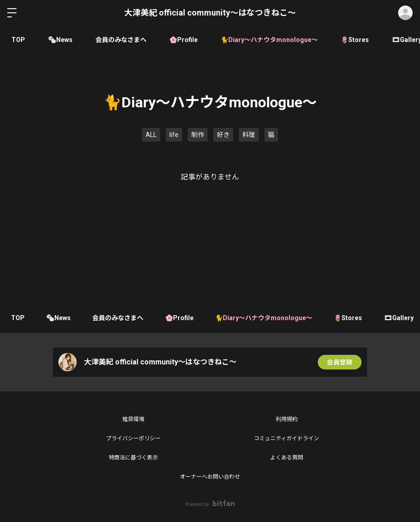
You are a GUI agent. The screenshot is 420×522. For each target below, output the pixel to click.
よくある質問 (287, 458)
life (174, 135)
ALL (151, 135)
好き (223, 135)
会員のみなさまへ (121, 40)
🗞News (60, 40)
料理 (249, 135)
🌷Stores (355, 40)
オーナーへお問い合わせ (210, 477)
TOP (18, 40)
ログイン (405, 13)
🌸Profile (184, 40)
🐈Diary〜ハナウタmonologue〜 (269, 40)
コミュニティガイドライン (286, 438)
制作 (198, 135)
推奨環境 (133, 419)
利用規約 (287, 419)
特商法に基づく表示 (133, 458)
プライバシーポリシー (133, 438)
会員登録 (340, 362)
